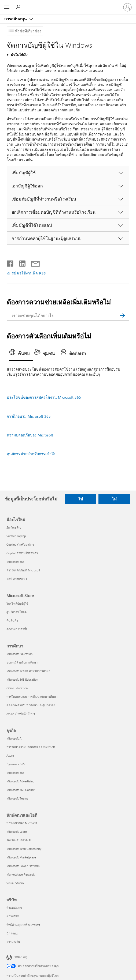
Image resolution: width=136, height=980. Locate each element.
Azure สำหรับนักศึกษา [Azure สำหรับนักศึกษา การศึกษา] (21, 714)
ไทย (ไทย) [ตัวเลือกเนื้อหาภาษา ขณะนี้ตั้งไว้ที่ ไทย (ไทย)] (21, 957)
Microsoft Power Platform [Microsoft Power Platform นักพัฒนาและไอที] (23, 866)
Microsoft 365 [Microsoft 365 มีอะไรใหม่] (15, 562)
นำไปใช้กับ (19, 54)
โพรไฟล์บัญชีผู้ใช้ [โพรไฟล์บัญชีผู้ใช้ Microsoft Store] (17, 603)
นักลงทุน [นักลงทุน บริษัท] (12, 933)
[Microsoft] (68, 4)
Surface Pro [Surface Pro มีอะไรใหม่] (14, 527)
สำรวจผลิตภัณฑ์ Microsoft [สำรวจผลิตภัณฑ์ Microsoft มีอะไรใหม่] (23, 570)
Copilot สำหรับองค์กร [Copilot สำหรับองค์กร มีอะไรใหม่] (20, 544)
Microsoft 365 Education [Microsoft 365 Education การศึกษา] (22, 679)
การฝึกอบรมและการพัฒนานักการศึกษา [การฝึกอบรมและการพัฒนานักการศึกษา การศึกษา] (32, 697)
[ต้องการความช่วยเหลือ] (19, 7)
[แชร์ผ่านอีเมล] (33, 262)
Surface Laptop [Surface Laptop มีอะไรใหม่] (16, 536)
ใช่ (81, 499)
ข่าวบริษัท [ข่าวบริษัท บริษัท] (13, 916)
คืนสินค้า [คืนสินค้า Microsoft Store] (12, 621)
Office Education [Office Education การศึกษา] (17, 688)
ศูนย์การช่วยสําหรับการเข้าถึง (31, 454)
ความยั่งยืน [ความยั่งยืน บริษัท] (13, 942)
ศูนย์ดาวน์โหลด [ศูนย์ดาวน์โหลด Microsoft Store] (16, 612)
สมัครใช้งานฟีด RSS (29, 273)
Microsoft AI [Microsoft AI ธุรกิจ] (14, 738)
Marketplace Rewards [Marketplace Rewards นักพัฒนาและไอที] (21, 874)
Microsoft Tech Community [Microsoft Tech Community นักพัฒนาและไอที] (24, 849)
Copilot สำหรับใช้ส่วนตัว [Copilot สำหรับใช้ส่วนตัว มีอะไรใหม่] (22, 553)
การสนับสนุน (16, 19)
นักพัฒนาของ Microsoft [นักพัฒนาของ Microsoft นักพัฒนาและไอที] (22, 823)
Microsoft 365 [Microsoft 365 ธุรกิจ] (15, 773)
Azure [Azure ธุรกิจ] (10, 755)
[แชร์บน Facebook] (10, 262)
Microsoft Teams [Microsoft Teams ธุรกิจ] (17, 798)
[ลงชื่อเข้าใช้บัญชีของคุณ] (127, 7)
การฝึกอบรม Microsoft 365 (29, 416)
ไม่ (114, 499)
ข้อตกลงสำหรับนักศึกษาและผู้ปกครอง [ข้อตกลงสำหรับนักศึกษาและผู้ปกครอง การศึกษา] (31, 705)
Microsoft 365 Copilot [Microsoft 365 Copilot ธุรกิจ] (21, 790)
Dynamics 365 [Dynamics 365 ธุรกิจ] (16, 764)
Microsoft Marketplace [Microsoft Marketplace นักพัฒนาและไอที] (21, 857)
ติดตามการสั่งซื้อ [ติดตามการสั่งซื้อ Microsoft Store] (17, 629)
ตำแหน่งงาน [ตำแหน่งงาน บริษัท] (14, 908)
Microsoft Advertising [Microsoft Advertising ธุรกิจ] (20, 781)
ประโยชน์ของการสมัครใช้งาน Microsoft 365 (44, 397)
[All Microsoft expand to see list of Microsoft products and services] (7, 7)
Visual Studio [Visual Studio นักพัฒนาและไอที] (15, 883)
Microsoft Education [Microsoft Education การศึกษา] (19, 654)
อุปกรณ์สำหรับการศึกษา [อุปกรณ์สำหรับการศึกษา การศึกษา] (22, 662)
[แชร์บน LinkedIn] (20, 262)
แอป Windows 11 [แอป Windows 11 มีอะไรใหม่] (18, 579)
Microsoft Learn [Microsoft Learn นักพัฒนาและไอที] (17, 832)
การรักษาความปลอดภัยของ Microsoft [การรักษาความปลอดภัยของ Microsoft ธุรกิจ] (31, 747)
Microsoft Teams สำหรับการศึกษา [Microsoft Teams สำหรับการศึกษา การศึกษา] (28, 671)
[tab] (21, 354)
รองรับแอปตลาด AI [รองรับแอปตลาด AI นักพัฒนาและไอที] (19, 840)
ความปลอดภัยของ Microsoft (30, 435)
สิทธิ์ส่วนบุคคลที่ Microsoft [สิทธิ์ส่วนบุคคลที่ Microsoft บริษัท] (23, 925)
